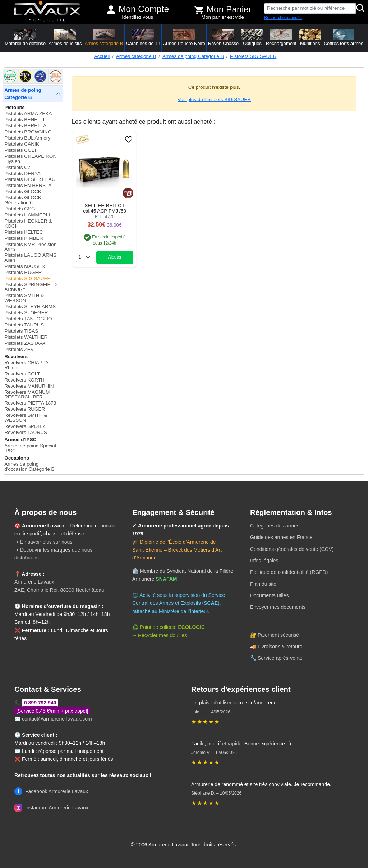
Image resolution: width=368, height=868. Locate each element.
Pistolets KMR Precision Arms (30, 247)
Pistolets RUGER (23, 272)
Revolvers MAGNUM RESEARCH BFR (27, 395)
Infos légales (264, 561)
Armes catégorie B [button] (104, 38)
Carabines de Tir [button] (143, 38)
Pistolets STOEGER (26, 313)
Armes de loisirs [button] (65, 38)
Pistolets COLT (20, 150)
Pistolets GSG (20, 209)
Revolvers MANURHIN (29, 386)
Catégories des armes (275, 526)
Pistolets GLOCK (23, 191)
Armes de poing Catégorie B (193, 56)
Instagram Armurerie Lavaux (51, 808)
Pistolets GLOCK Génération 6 (23, 200)
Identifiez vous (137, 17)
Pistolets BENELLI (24, 120)
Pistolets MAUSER (25, 266)
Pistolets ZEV (19, 349)
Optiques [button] (252, 38)
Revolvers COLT (22, 374)
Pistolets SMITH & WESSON (24, 298)
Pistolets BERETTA (25, 126)
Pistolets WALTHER (26, 337)
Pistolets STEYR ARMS (30, 307)
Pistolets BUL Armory (27, 138)
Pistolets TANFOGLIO (28, 319)
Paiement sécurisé (278, 635)
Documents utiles (269, 595)
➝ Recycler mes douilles (160, 635)
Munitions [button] (310, 38)
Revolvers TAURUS (26, 432)
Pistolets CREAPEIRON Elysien (30, 159)
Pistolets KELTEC (24, 232)
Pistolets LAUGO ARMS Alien (30, 258)
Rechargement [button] (281, 38)
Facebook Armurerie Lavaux (51, 791)
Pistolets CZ (17, 167)
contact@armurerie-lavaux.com (57, 719)
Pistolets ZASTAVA (25, 343)
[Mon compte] (111, 10)
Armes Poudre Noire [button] (184, 38)
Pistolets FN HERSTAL (29, 185)
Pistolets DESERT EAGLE (33, 179)
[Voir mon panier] (199, 10)
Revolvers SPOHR (25, 426)
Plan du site (263, 584)
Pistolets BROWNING (28, 132)
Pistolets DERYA (22, 173)
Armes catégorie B (136, 56)
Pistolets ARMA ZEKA (28, 113)
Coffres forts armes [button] (344, 38)
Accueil (102, 56)
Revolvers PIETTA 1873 (30, 403)
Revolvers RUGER (25, 409)
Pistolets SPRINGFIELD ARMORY (31, 287)
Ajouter (115, 257)
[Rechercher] (360, 8)
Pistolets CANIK (22, 144)
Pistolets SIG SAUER (253, 56)
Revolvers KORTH (24, 380)
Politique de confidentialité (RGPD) (289, 572)
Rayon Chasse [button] (223, 38)
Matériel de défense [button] (25, 38)
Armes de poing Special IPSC (30, 448)
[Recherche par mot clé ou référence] (310, 8)
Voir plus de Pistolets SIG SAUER (214, 99)
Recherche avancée (283, 18)
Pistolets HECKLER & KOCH (28, 223)
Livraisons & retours (280, 647)
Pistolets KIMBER (24, 238)
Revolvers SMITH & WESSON (26, 418)
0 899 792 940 (40, 703)
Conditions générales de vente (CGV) (292, 549)
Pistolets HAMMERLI (27, 215)
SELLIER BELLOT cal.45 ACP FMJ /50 (105, 208)
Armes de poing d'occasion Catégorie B (29, 467)
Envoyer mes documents (278, 607)
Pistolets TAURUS (24, 325)
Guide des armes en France (281, 537)
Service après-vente (280, 658)
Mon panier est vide (223, 17)
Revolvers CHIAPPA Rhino (26, 365)
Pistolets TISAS (21, 331)
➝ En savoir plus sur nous (43, 542)
